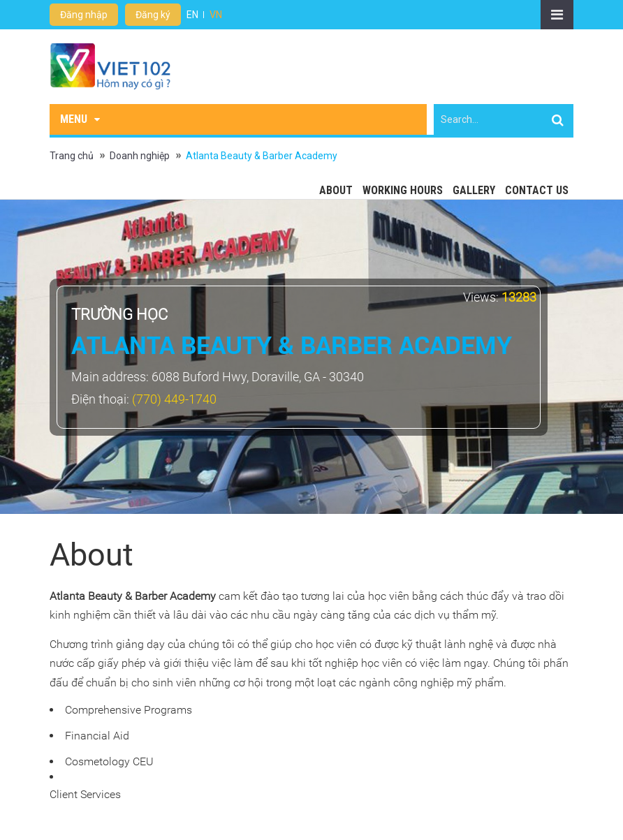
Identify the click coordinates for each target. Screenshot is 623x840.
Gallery (474, 190)
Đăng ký (153, 15)
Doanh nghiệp (140, 156)
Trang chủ (72, 156)
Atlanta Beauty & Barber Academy (262, 156)
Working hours (403, 190)
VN (216, 15)
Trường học (119, 315)
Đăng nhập (84, 15)
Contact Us (537, 190)
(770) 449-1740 (174, 399)
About (336, 190)
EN (192, 15)
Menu (80, 119)
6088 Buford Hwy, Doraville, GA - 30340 (258, 377)
